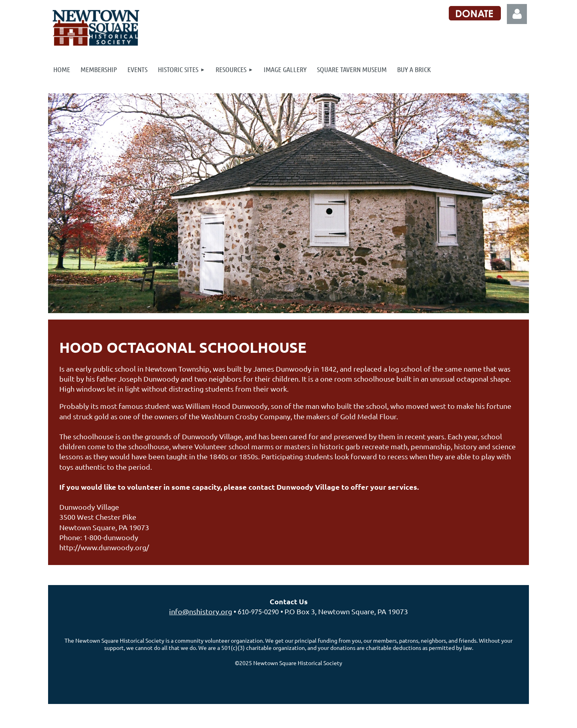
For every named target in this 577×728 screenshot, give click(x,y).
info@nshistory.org (201, 611)
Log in (517, 14)
